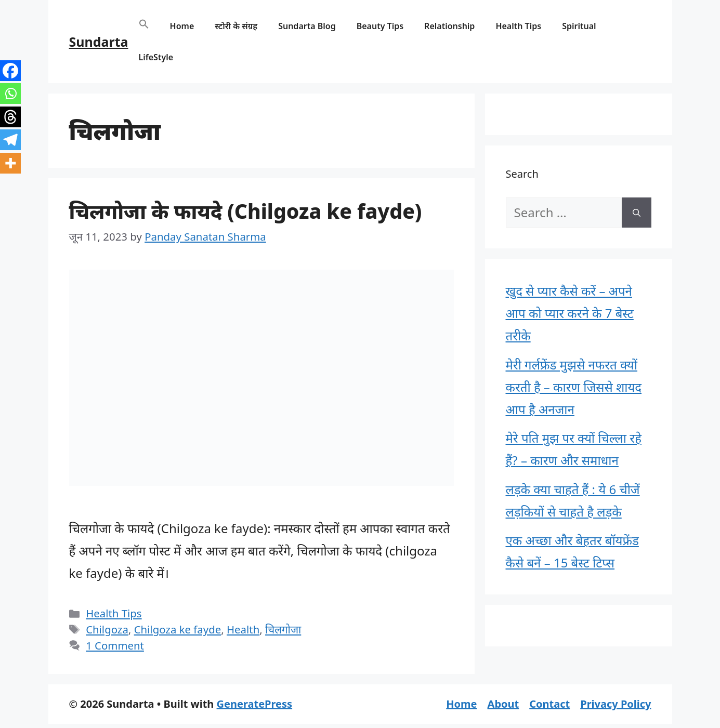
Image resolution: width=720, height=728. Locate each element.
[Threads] (10, 117)
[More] (10, 163)
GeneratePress (254, 704)
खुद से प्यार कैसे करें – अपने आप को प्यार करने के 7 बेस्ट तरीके (570, 313)
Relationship (449, 26)
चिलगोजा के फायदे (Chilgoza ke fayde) (246, 211)
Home (182, 26)
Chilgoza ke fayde (178, 629)
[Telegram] (10, 140)
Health (243, 629)
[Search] (637, 213)
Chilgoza (107, 629)
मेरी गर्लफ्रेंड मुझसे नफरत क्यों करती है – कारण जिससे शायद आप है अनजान (574, 387)
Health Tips (518, 26)
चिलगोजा (283, 629)
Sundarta (99, 42)
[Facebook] (10, 71)
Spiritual (579, 26)
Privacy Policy (616, 704)
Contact (549, 704)
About (503, 704)
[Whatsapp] (10, 94)
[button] (144, 26)
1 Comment (115, 645)
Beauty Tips (380, 26)
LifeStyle (156, 57)
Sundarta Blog (307, 26)
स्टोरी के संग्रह (236, 26)
